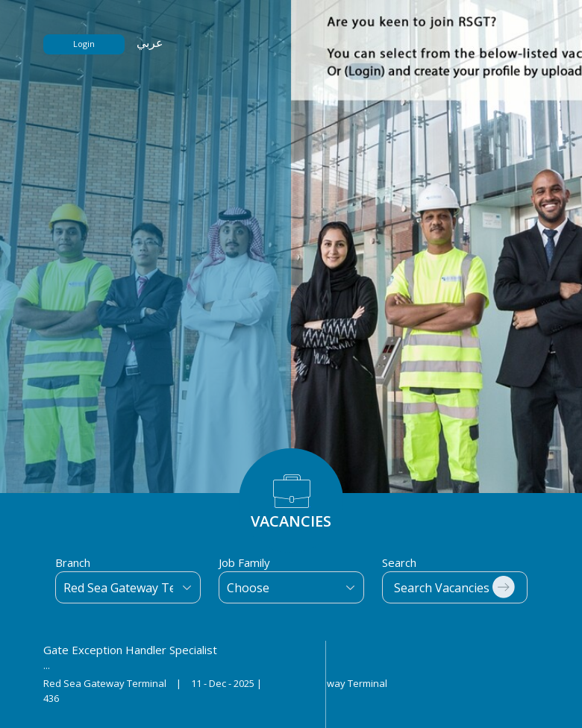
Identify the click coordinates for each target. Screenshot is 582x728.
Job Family (244, 562)
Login (84, 44)
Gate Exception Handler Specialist (130, 650)
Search (399, 562)
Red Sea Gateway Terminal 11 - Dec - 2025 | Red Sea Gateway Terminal (215, 683)
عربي (150, 43)
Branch (73, 562)
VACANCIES (291, 521)
